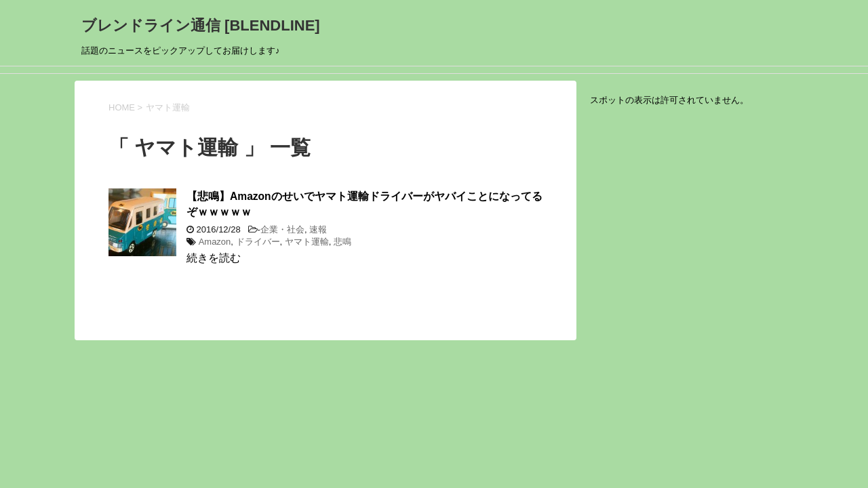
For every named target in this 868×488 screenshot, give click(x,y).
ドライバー (258, 242)
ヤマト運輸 (307, 242)
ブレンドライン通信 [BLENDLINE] (201, 25)
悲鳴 (342, 242)
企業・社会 (282, 229)
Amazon (215, 242)
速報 (318, 229)
